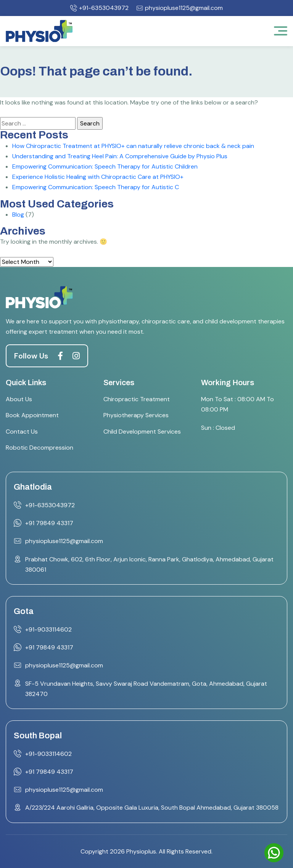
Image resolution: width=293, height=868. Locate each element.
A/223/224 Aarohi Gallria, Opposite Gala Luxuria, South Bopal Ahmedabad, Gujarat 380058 (152, 808)
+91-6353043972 (99, 8)
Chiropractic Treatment (137, 399)
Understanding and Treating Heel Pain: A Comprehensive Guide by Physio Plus (120, 156)
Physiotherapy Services (136, 415)
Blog (18, 215)
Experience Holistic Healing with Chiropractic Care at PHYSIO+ (98, 177)
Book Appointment (32, 415)
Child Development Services (142, 432)
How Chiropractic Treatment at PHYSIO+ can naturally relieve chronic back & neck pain (133, 146)
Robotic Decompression (39, 448)
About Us (19, 399)
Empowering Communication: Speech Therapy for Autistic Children (105, 166)
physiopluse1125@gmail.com (180, 8)
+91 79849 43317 (49, 523)
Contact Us (22, 432)
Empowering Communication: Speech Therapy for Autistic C (96, 187)
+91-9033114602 (48, 629)
